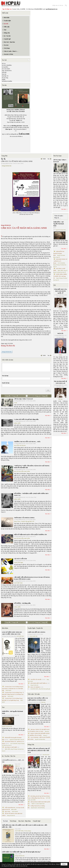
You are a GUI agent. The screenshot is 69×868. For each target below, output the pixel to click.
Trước (44, 159)
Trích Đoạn (13, 821)
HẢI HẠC (4, 72)
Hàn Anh (4, 74)
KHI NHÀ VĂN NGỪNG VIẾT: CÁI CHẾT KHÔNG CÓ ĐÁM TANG (38, 699)
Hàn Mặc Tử (5, 76)
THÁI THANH (15, 812)
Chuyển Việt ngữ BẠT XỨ (28, 521)
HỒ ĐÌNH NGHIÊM (7, 81)
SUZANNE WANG (34, 689)
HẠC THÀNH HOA (7, 71)
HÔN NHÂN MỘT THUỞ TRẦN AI (39, 683)
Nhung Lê (45, 735)
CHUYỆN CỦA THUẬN (36, 679)
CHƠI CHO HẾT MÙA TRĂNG (37, 632)
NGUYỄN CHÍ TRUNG (20, 446)
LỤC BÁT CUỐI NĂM (20, 559)
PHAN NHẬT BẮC (34, 636)
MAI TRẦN (33, 800)
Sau (49, 159)
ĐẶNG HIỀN (17, 423)
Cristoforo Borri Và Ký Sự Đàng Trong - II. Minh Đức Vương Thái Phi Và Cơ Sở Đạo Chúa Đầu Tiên (13, 694)
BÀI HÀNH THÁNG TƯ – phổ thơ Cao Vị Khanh (60, 261)
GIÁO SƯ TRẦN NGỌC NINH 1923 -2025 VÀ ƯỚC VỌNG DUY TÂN (12, 633)
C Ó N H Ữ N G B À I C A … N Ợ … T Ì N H (13, 761)
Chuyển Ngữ (37, 821)
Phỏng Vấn (31, 745)
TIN (55, 285)
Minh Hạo (43, 702)
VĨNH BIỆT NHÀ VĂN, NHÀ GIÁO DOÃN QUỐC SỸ (60, 291)
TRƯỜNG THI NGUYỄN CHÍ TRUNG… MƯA (27, 442)
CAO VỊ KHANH (14, 744)
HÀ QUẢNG (5, 67)
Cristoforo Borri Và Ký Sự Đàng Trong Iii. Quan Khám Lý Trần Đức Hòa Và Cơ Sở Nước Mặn (13, 689)
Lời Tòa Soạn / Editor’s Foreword (23, 399)
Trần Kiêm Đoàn (46, 755)
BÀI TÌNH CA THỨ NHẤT (11, 747)
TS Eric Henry (28, 831)
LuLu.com (25, 126)
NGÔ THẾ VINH (18, 583)
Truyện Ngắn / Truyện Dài (35, 628)
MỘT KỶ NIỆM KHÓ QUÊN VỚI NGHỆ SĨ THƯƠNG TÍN (30, 535)
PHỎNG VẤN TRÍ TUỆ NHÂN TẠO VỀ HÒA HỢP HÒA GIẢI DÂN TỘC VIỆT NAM (39, 750)
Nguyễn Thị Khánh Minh (7, 726)
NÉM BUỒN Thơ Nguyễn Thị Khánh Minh (59, 253)
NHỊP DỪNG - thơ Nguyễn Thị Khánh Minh (12, 712)
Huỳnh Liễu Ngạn (19, 562)
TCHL (16, 403)
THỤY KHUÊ (8, 690)
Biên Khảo (5, 628)
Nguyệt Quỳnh (34, 808)
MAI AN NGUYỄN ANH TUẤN (22, 471)
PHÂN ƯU (60, 333)
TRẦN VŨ (34, 804)
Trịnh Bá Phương (41, 808)
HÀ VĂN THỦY (6, 69)
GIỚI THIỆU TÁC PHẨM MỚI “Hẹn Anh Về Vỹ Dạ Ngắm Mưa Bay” (21, 852)
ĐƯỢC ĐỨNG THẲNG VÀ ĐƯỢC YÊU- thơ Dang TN (60, 276)
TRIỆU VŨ (17, 766)
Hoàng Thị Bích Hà (7, 166)
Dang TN (22, 740)
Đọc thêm (48, 415)
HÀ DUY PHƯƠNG (7, 65)
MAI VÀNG (8, 812)
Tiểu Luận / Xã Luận (34, 694)
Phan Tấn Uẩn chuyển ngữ (45, 689)
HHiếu (4, 80)
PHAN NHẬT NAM (40, 804)
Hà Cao (4, 64)
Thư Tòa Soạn (57, 156)
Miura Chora (17, 521)
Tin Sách (5, 821)
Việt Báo (60, 399)
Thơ (3, 707)
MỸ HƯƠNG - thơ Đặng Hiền (22, 603)
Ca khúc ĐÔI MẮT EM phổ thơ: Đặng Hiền (26, 419)
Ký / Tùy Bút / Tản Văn (9, 756)
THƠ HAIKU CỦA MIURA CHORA (24, 518)
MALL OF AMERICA (35, 687)
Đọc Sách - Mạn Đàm (25, 821)
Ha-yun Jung (5, 78)
